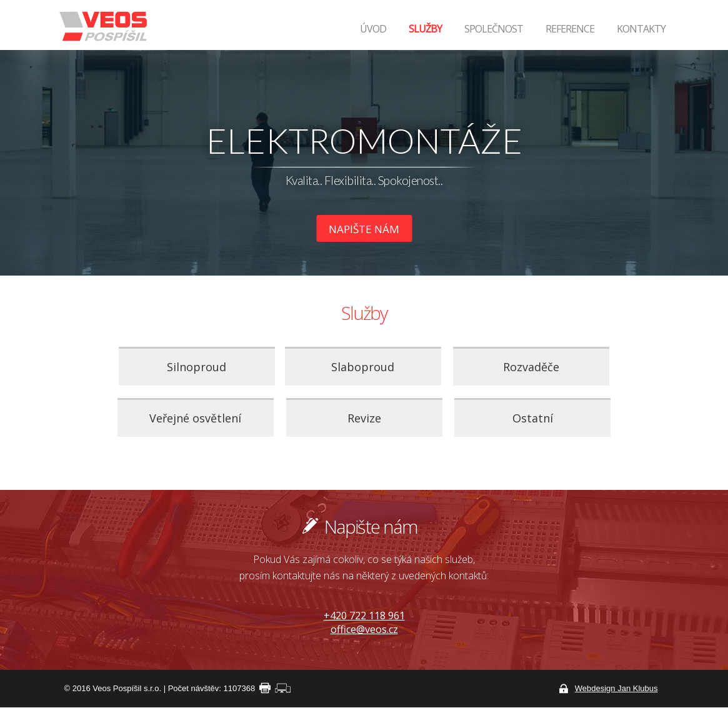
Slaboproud (363, 367)
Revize (364, 418)
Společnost (494, 29)
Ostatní (533, 418)
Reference (570, 29)
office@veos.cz (364, 629)
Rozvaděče (531, 367)
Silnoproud (197, 367)
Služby (425, 29)
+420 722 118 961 (364, 616)
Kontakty (641, 29)
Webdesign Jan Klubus (616, 688)
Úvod (373, 29)
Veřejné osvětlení (195, 418)
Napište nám (364, 229)
